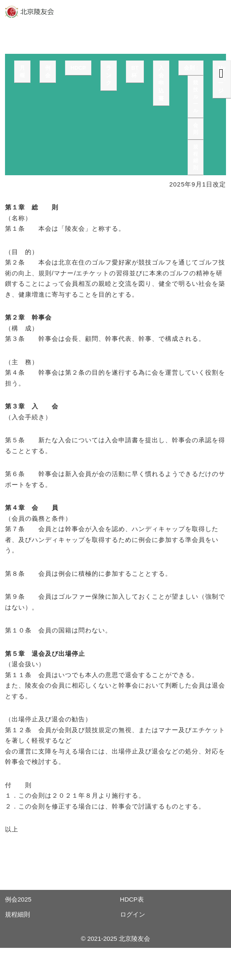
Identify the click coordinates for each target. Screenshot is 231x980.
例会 (48, 72)
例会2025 (18, 899)
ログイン (133, 914)
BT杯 (135, 72)
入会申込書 (161, 83)
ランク (109, 75)
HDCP (78, 68)
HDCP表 (132, 899)
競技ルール (196, 97)
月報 (22, 72)
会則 (189, 68)
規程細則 (196, 157)
